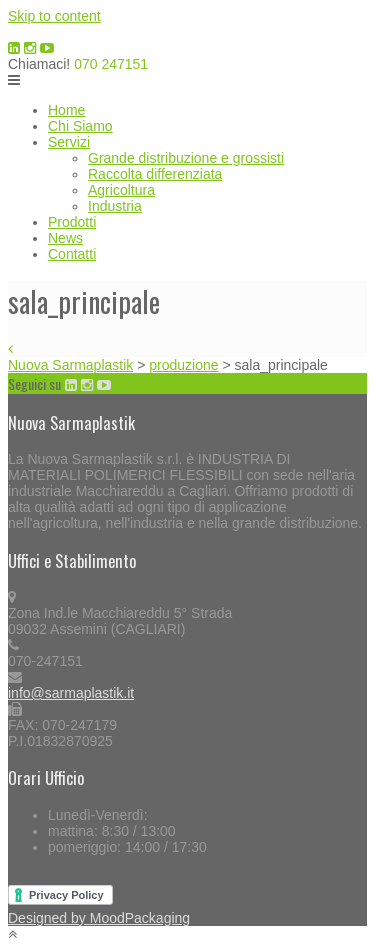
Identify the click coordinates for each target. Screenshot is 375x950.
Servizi (69, 142)
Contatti (72, 254)
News (65, 238)
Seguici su (34, 383)
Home (66, 110)
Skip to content (54, 16)
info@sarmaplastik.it (71, 693)
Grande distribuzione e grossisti (186, 158)
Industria (115, 206)
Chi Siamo (80, 126)
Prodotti (72, 222)
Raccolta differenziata (155, 174)
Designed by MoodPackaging (99, 918)
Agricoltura (121, 190)
